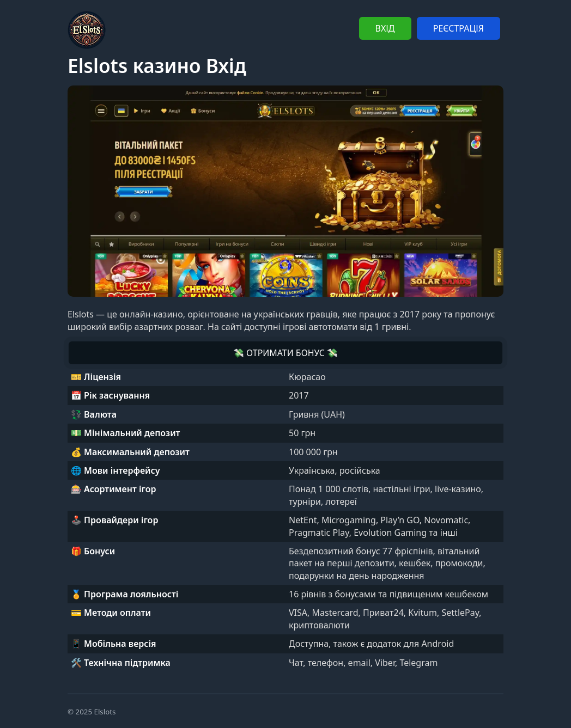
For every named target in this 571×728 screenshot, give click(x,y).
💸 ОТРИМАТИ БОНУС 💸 (285, 353)
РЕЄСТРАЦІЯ (458, 28)
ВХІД (385, 28)
